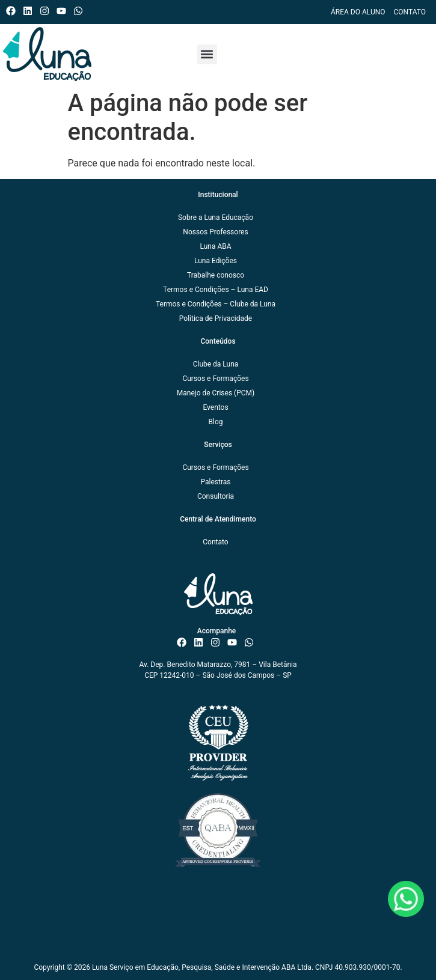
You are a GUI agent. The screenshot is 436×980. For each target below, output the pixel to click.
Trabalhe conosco (216, 275)
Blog (216, 422)
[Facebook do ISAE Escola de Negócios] (14, 11)
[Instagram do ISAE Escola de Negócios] (47, 11)
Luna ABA (215, 246)
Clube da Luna (216, 364)
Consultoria (216, 496)
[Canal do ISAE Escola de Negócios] (64, 11)
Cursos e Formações (215, 379)
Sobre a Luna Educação (216, 218)
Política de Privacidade (216, 318)
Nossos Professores (215, 232)
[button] (207, 54)
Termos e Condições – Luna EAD (216, 290)
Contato (410, 12)
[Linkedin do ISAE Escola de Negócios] (30, 11)
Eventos (215, 407)
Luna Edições (216, 261)
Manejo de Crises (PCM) (216, 393)
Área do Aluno (358, 12)
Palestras (215, 482)
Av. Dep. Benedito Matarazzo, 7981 (195, 665)
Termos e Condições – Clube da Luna (216, 304)
